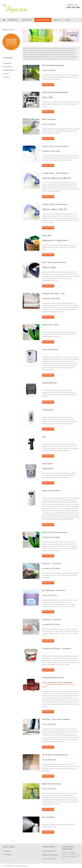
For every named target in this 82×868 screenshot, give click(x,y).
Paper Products (27, 20)
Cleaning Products (43, 20)
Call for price (48, 85)
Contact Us (57, 20)
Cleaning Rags (13, 20)
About (68, 20)
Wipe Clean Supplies (17, 9)
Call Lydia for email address (50, 855)
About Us (6, 74)
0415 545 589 (51, 851)
